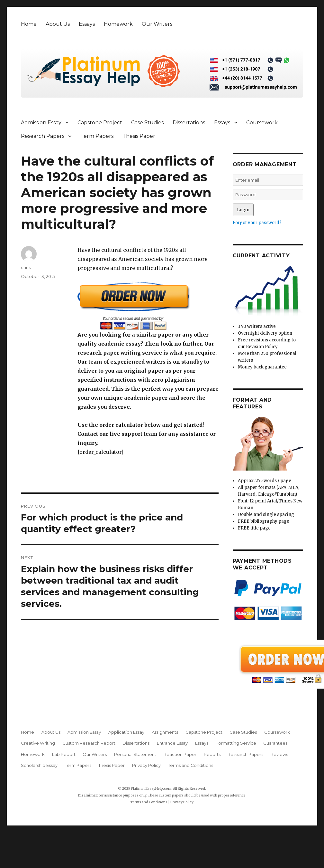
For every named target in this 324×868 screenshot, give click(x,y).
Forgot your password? (257, 223)
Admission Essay (41, 123)
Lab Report (64, 754)
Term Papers (97, 136)
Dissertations (189, 123)
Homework (118, 24)
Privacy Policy (146, 765)
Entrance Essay (172, 743)
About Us (58, 24)
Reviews (279, 754)
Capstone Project (100, 123)
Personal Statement (135, 754)
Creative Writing (38, 743)
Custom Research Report (89, 743)
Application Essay (126, 732)
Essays (87, 24)
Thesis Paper (139, 136)
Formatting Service (236, 743)
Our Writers (157, 24)
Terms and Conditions (191, 765)
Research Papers (43, 136)
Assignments (165, 732)
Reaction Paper (180, 754)
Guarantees (275, 743)
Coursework (262, 123)
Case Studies (147, 123)
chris (26, 267)
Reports (212, 754)
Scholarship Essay (39, 765)
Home (29, 24)
